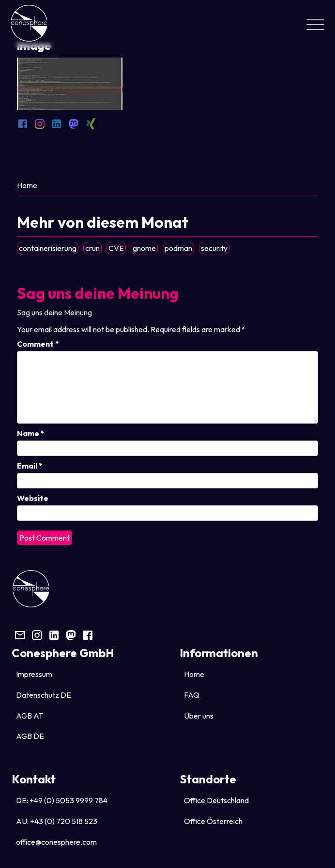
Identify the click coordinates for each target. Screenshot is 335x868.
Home (27, 185)
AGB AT (30, 716)
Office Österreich (213, 821)
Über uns (199, 716)
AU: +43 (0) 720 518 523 (57, 821)
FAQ (192, 695)
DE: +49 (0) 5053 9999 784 (62, 800)
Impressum (34, 674)
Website (33, 498)
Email (30, 466)
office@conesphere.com (56, 842)
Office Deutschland (216, 800)
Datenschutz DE (44, 695)
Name (31, 433)
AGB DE (30, 736)
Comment (38, 344)
